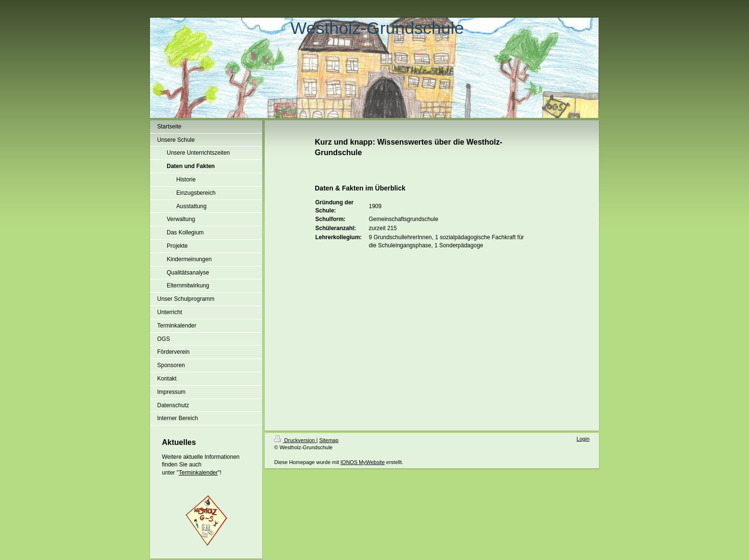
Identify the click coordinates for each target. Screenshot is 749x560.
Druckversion (295, 440)
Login (583, 439)
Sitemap (329, 440)
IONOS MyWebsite (363, 462)
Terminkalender (198, 473)
